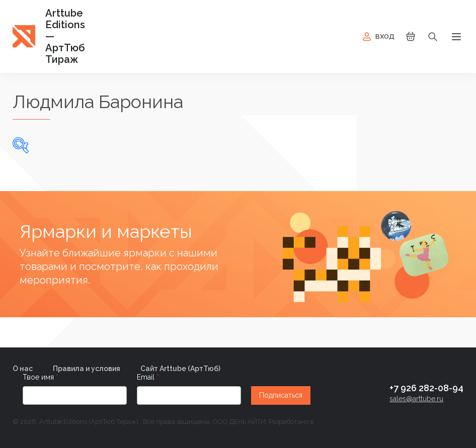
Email (147, 377)
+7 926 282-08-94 (426, 388)
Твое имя (39, 377)
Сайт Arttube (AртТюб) (180, 369)
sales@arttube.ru (416, 399)
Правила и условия (87, 369)
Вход (378, 37)
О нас (23, 369)
